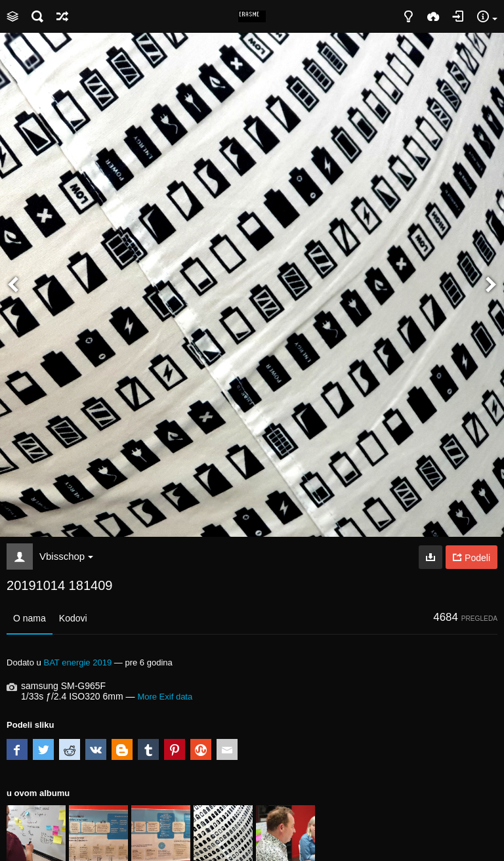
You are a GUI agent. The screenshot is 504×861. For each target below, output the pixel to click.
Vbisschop (66, 556)
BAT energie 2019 (77, 662)
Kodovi (73, 618)
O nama (30, 618)
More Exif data (165, 697)
